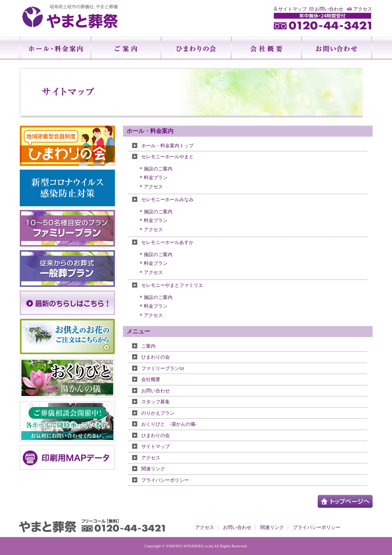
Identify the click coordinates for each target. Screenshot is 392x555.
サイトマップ (292, 9)
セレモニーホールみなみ (167, 199)
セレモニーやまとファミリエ (172, 285)
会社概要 (151, 379)
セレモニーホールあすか (167, 242)
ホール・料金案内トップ (167, 146)
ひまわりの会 (156, 357)
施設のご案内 (158, 169)
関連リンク (153, 469)
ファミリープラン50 (163, 368)
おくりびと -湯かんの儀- (169, 424)
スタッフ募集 (156, 402)
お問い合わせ (329, 9)
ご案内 (148, 346)
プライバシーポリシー (165, 480)
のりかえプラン (158, 413)
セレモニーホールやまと (167, 157)
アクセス (363, 9)
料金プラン (156, 177)
